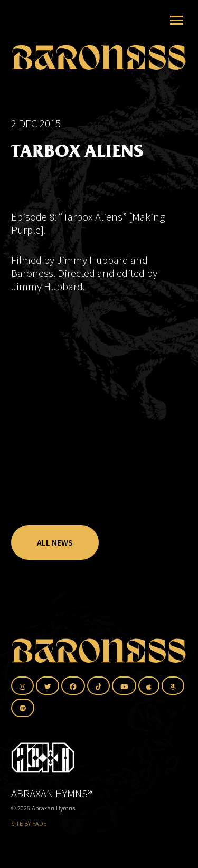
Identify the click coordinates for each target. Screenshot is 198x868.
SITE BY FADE (29, 823)
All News (55, 542)
